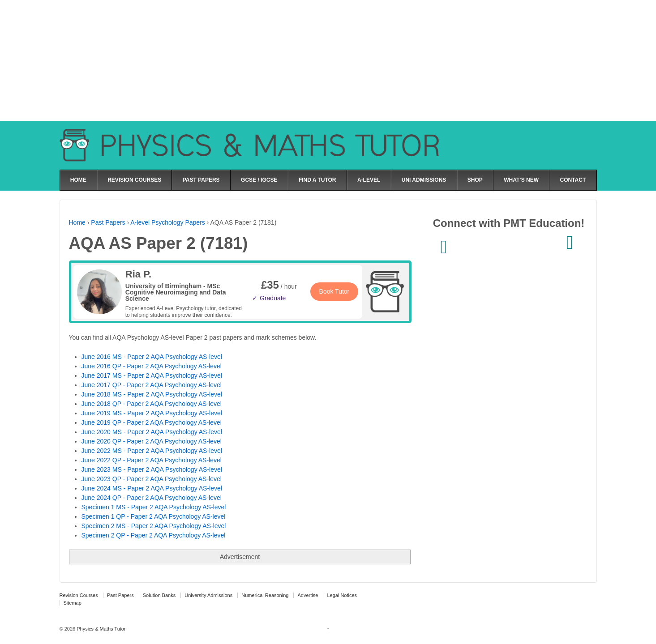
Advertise (308, 595)
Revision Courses (79, 595)
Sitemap (73, 603)
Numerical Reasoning (265, 595)
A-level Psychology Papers (168, 222)
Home (77, 222)
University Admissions (208, 595)
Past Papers (108, 222)
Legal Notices (342, 595)
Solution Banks (159, 595)
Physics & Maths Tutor (100, 629)
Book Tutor (334, 291)
